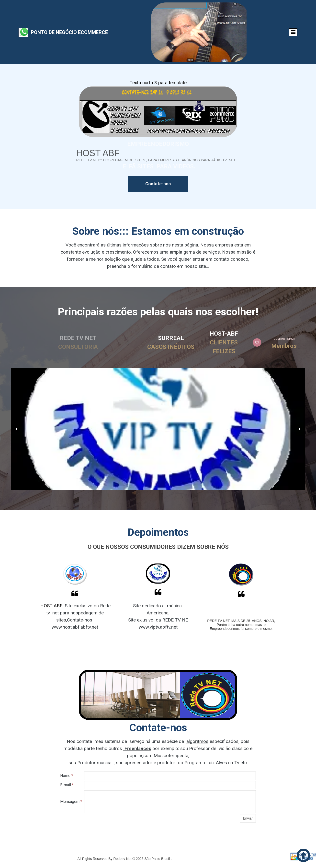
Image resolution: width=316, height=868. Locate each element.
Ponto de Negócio (54, 32)
